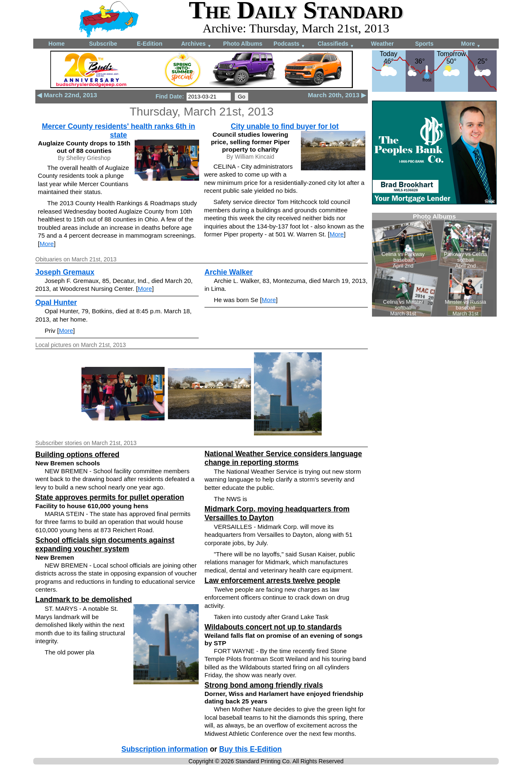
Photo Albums (243, 44)
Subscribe (103, 44)
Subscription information (165, 749)
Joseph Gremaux (65, 272)
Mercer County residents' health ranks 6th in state (119, 131)
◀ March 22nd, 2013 (67, 95)
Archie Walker (229, 272)
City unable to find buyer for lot (285, 126)
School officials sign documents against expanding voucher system (105, 545)
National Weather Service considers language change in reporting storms (283, 458)
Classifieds (336, 44)
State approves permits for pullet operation (110, 497)
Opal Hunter (56, 302)
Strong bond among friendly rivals (264, 685)
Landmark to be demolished (84, 600)
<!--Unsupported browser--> (434, 265)
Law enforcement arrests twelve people (272, 580)
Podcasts (289, 44)
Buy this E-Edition (250, 749)
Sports (424, 44)
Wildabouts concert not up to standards (273, 627)
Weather (383, 44)
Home (57, 44)
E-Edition (149, 44)
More (471, 44)
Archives (196, 44)
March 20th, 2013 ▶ (337, 95)
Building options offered (77, 455)
